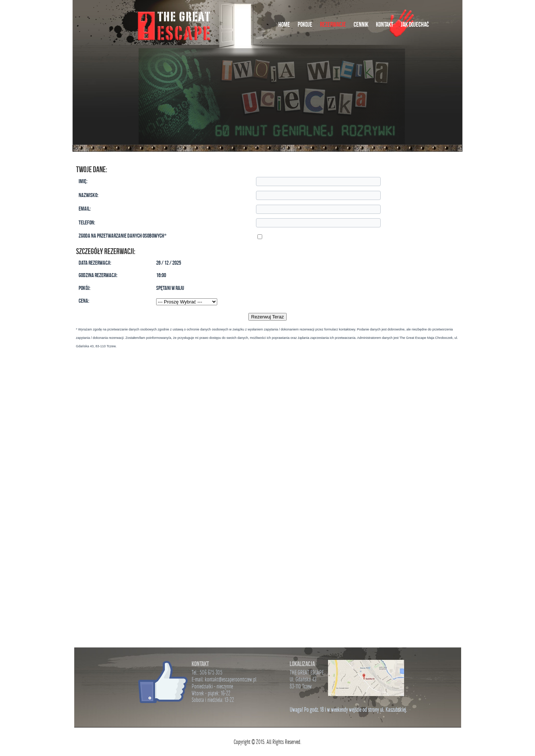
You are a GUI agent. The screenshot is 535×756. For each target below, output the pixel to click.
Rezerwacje (333, 24)
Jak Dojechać (415, 24)
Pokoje (305, 24)
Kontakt (385, 24)
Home (284, 24)
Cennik (361, 24)
